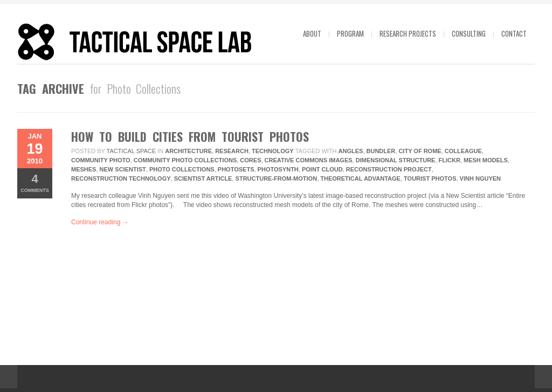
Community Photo (101, 160)
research (232, 151)
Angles (351, 151)
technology (273, 151)
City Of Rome (420, 151)
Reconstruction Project (389, 169)
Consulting (469, 33)
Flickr (450, 160)
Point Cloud (322, 169)
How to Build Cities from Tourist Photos (190, 136)
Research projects (408, 33)
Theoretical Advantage (360, 178)
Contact (514, 33)
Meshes (84, 169)
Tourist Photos (430, 178)
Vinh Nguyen (480, 178)
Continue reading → (100, 222)
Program (350, 33)
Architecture (188, 151)
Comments (35, 183)
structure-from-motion (277, 178)
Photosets (236, 169)
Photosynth (278, 169)
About (312, 33)
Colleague (463, 151)
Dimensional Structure (396, 160)
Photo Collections (182, 169)
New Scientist (123, 169)
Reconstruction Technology (121, 178)
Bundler (381, 151)
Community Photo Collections (185, 160)
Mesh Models (486, 160)
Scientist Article (203, 178)
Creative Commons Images (309, 160)
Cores (250, 160)
